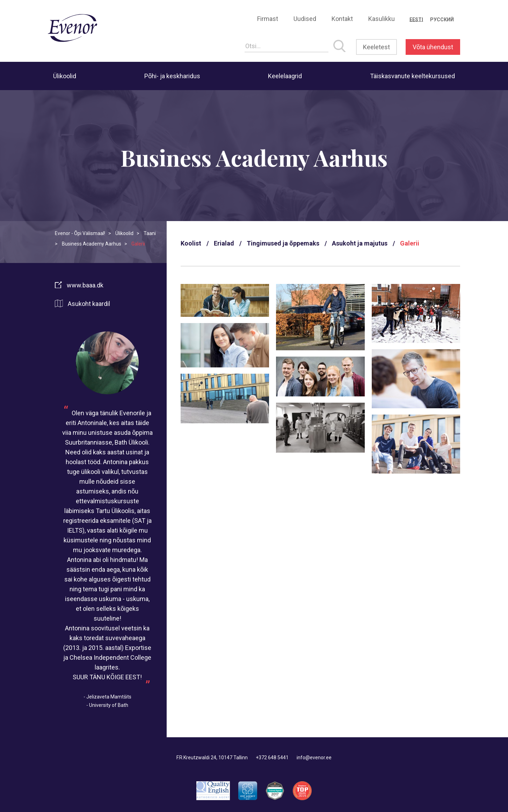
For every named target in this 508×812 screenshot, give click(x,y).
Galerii (410, 243)
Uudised (305, 19)
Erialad (224, 243)
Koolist (191, 243)
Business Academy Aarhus (92, 244)
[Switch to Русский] (442, 20)
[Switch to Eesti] (416, 20)
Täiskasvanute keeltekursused (412, 76)
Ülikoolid (65, 76)
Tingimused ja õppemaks (283, 243)
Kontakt (342, 19)
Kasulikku (382, 19)
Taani (150, 233)
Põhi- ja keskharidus (172, 76)
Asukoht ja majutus (360, 243)
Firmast (268, 19)
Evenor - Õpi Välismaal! (80, 233)
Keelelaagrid (285, 76)
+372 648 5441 (272, 758)
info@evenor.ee (314, 758)
